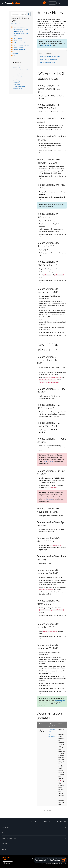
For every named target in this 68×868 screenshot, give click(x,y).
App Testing (16, 79)
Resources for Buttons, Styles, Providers (21, 53)
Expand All (19, 24)
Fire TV (15, 71)
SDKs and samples (47, 45)
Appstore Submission (19, 77)
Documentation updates (48, 62)
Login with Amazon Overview (21, 27)
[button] (28, 14)
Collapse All (13, 24)
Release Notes (19, 31)
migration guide (48, 461)
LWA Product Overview (19, 65)
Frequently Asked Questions (22, 34)
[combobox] (19, 14)
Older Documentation (19, 56)
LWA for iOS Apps (18, 40)
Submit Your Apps (18, 89)
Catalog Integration (18, 73)
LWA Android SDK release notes (50, 56)
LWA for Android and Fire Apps (21, 43)
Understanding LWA (18, 47)
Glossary (17, 36)
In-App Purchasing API (19, 87)
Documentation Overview (22, 29)
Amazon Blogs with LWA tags (21, 69)
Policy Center (17, 85)
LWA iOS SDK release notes (49, 59)
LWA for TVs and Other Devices (21, 45)
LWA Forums (16, 67)
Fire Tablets (16, 75)
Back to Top (34, 822)
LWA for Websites (18, 38)
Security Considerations (19, 50)
